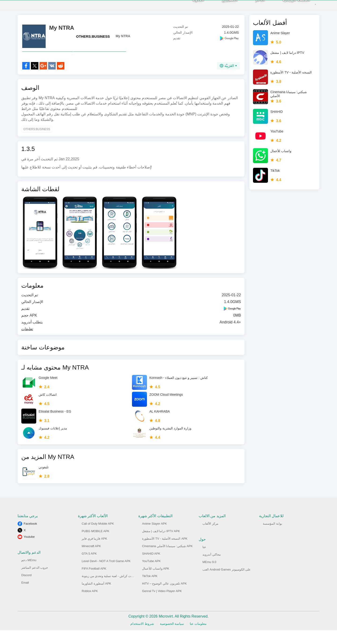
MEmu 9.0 (209, 576)
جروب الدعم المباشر (35, 581)
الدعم (252, 7)
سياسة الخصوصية (172, 637)
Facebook (30, 537)
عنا (204, 561)
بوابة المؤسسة (273, 537)
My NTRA (123, 40)
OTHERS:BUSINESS (93, 40)
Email (25, 596)
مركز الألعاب (210, 537)
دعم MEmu (29, 574)
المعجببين (222, 7)
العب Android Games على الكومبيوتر (227, 583)
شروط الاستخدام (142, 637)
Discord (26, 589)
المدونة (190, 7)
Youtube (29, 551)
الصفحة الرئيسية (288, 7)
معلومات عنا (198, 637)
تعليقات (27, 343)
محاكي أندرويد (212, 568)
